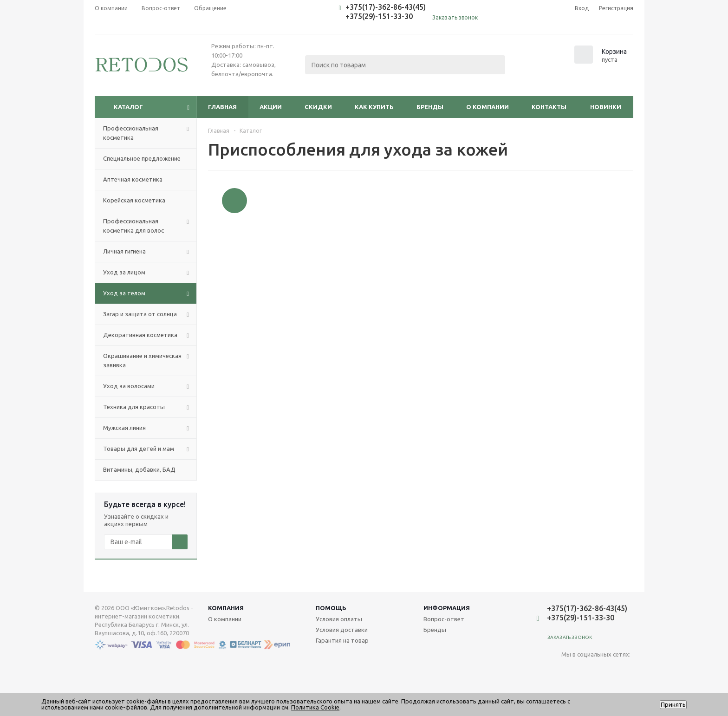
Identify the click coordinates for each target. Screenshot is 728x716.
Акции (271, 107)
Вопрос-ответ (444, 619)
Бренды (430, 107)
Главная (222, 107)
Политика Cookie (315, 707)
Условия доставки (342, 630)
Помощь (331, 608)
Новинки (606, 107)
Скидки (318, 107)
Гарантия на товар (342, 640)
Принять (673, 705)
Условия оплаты (339, 619)
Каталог (128, 107)
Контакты (549, 107)
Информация (447, 608)
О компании (487, 107)
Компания (226, 608)
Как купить (374, 107)
